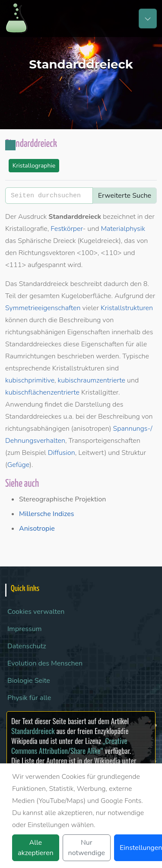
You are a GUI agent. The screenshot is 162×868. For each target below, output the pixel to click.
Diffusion (62, 453)
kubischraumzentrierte (92, 380)
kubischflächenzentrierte (42, 392)
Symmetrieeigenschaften (43, 308)
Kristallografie (26, 229)
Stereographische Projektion (62, 499)
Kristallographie (34, 166)
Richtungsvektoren (47, 253)
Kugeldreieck (99, 241)
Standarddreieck (33, 731)
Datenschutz (27, 646)
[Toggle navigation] (148, 19)
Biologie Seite (29, 681)
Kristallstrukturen (127, 308)
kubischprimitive (30, 380)
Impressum (24, 629)
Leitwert (91, 453)
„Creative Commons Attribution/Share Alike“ (69, 746)
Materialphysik (123, 229)
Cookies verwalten (36, 612)
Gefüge (18, 465)
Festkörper (67, 229)
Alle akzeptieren (36, 848)
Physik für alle (29, 698)
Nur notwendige (87, 848)
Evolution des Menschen (45, 663)
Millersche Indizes (46, 514)
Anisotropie (37, 529)
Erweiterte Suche (125, 196)
